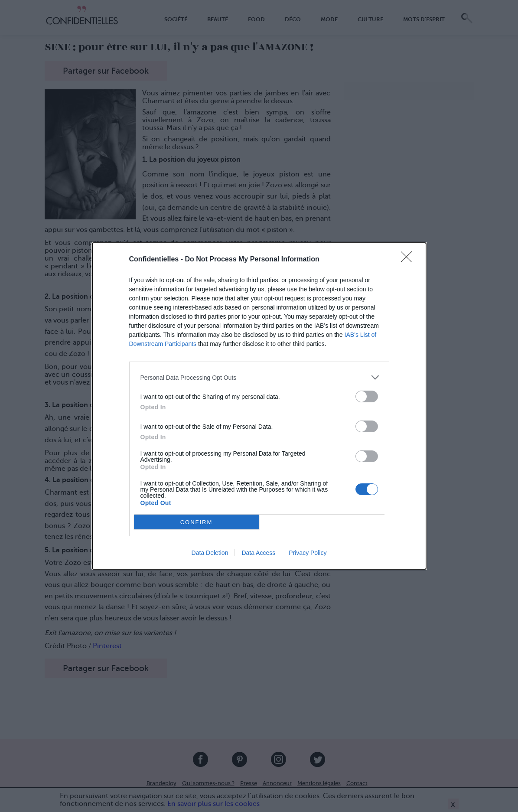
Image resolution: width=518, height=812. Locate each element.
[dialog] (259, 406)
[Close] (409, 260)
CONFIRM (197, 522)
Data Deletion (210, 553)
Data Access (258, 553)
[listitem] (259, 377)
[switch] (367, 396)
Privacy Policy (308, 553)
